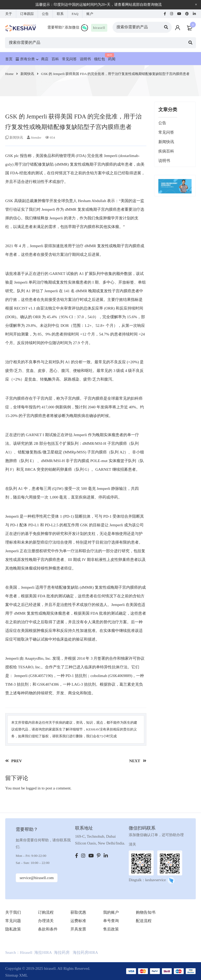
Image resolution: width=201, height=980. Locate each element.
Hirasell (26, 952)
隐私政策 (13, 929)
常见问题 (13, 921)
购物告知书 (146, 912)
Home (9, 74)
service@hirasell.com (37, 878)
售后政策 (111, 929)
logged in (33, 788)
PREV (17, 761)
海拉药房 (62, 952)
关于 (9, 14)
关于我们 (13, 912)
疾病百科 (166, 151)
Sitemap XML (16, 975)
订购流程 (46, 912)
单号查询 (111, 921)
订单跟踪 (27, 14)
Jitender (36, 137)
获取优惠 (78, 912)
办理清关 (46, 921)
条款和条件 (48, 929)
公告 (45, 14)
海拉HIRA (43, 952)
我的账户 (111, 912)
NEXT (135, 761)
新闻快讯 (27, 74)
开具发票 (78, 929)
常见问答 (166, 132)
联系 (60, 14)
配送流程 (144, 921)
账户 (90, 14)
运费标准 (78, 921)
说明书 (164, 161)
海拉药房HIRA (85, 952)
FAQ (75, 14)
